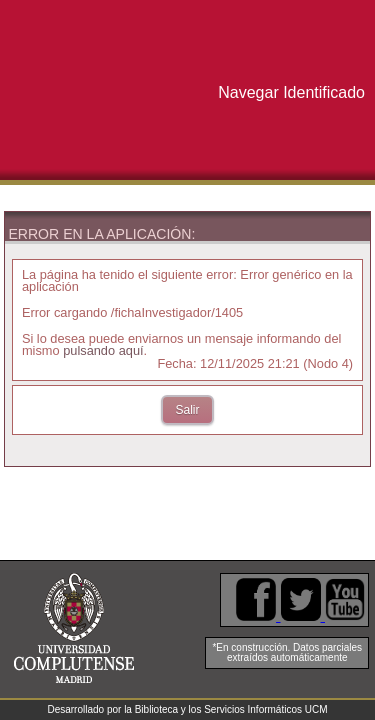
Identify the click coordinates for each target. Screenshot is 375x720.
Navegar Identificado (291, 92)
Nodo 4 (328, 363)
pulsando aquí (103, 350)
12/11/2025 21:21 (250, 363)
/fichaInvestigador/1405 (177, 312)
